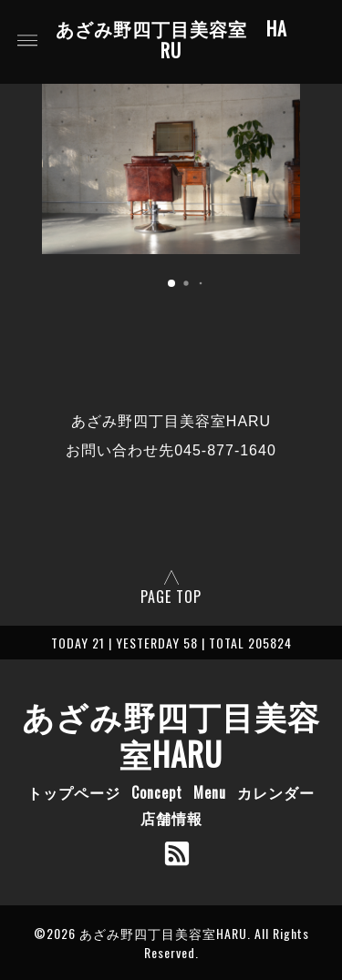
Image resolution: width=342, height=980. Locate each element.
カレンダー (276, 792)
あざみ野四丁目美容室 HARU (171, 40)
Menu (210, 792)
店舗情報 (171, 818)
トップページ (74, 792)
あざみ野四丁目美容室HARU (171, 734)
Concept (157, 792)
